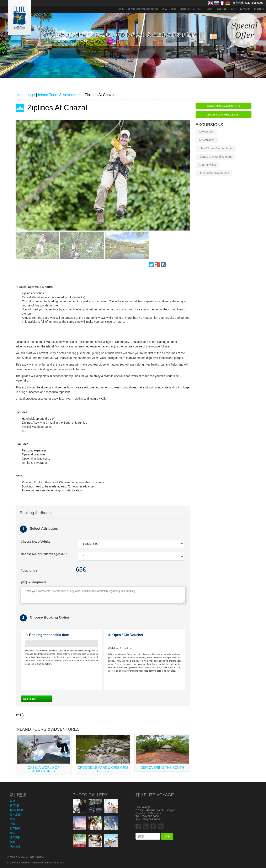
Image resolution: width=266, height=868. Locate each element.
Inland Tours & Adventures (216, 148)
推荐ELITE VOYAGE (192, 9)
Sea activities (207, 165)
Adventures (206, 132)
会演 (12, 833)
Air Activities (206, 140)
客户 (210, 9)
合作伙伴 (222, 9)
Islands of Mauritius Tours (215, 157)
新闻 (12, 842)
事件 (12, 819)
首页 (121, 9)
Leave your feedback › (224, 115)
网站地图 (15, 847)
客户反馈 (245, 9)
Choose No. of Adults (36, 542)
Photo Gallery (90, 795)
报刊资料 (15, 838)
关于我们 (15, 805)
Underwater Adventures (214, 173)
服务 (174, 9)
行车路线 (15, 828)
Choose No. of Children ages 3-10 (44, 554)
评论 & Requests (34, 582)
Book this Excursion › (224, 106)
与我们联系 (17, 810)
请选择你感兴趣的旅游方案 (143, 9)
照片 (233, 9)
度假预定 (259, 9)
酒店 (165, 9)
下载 (12, 824)
